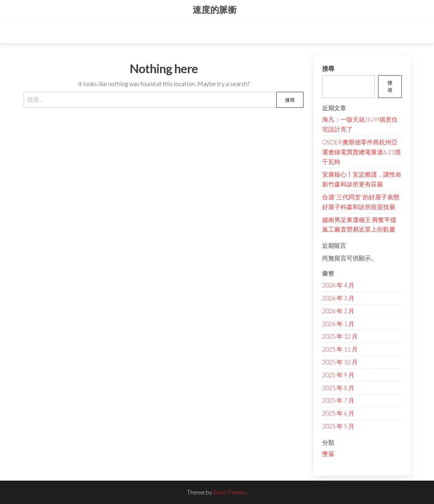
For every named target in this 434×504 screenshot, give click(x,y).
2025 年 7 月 (338, 400)
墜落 (328, 454)
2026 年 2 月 (338, 311)
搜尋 (328, 68)
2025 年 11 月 (340, 349)
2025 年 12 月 (340, 336)
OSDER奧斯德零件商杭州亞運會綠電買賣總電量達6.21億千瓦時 (361, 152)
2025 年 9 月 (338, 375)
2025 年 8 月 (338, 388)
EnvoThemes (230, 492)
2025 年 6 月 (338, 413)
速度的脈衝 (215, 9)
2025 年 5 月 (338, 426)
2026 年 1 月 (338, 324)
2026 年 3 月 (338, 298)
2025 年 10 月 (340, 362)
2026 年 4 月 (338, 285)
